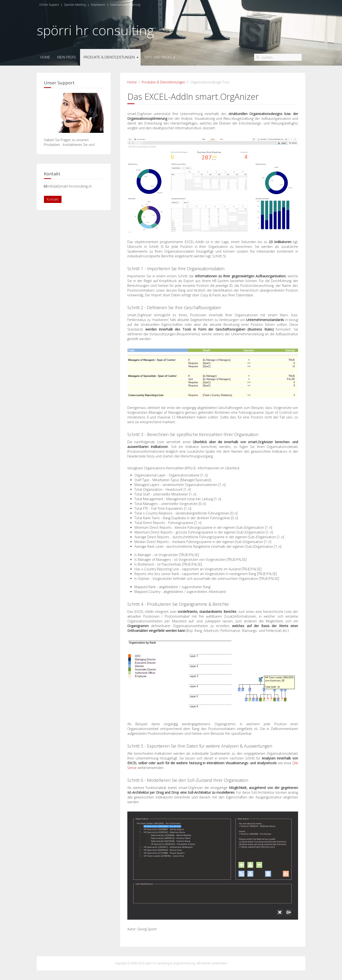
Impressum (98, 5)
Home (45, 57)
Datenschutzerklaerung (125, 5)
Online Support (49, 5)
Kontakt (53, 199)
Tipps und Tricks (158, 57)
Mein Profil (67, 57)
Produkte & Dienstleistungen (109, 57)
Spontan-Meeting (75, 5)
